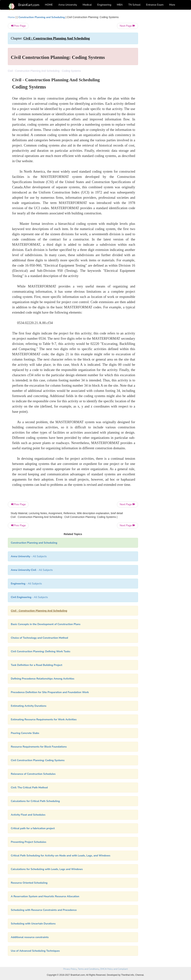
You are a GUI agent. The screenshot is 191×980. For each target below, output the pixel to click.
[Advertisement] (163, 71)
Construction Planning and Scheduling (42, 17)
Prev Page (18, 26)
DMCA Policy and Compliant (114, 969)
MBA (120, 5)
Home (11, 17)
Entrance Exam (155, 5)
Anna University (68, 5)
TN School (134, 5)
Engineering (104, 5)
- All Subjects (29, 556)
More (172, 5)
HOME (49, 5)
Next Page (127, 26)
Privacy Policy (70, 969)
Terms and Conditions (88, 969)
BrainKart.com (29, 5)
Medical (87, 5)
